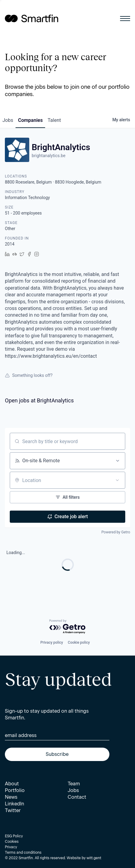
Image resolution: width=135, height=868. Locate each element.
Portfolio (15, 790)
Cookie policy (79, 642)
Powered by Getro (116, 532)
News (11, 797)
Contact (77, 797)
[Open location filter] (117, 480)
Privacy (11, 847)
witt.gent (94, 858)
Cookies (12, 842)
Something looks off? (29, 375)
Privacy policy (52, 642)
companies (30, 120)
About (12, 784)
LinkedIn (14, 804)
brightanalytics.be (49, 156)
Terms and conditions (23, 852)
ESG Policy (14, 836)
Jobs (73, 790)
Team (74, 784)
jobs (8, 120)
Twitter (13, 810)
